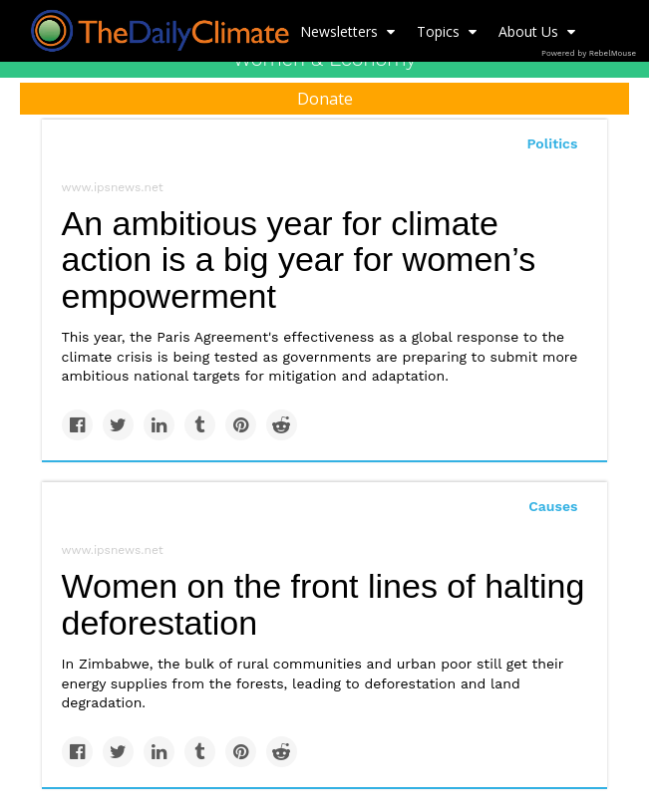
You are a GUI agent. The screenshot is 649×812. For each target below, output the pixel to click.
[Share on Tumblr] (200, 425)
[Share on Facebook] (77, 425)
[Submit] (621, 165)
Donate (325, 99)
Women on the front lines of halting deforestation (324, 604)
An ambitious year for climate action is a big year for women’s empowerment (299, 260)
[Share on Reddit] (282, 425)
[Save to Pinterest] (241, 425)
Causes (553, 506)
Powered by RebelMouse (589, 53)
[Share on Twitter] (118, 425)
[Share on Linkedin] (159, 425)
